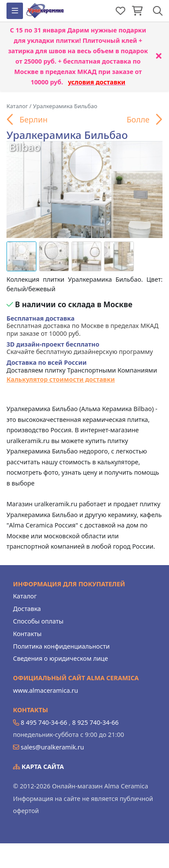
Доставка (27, 609)
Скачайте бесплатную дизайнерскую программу (80, 348)
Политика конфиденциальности (61, 646)
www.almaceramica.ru (45, 690)
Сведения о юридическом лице (60, 658)
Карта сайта (39, 767)
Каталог (25, 596)
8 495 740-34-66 (44, 722)
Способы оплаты (38, 621)
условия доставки (97, 82)
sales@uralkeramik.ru (52, 747)
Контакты (27, 634)
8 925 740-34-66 (95, 722)
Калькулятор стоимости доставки (61, 379)
